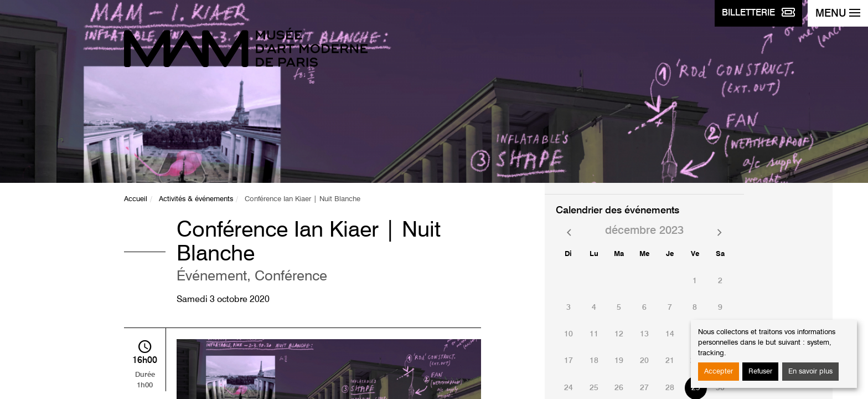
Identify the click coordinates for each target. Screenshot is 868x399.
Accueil (136, 199)
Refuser (760, 372)
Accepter (719, 372)
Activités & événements (196, 199)
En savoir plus (810, 372)
